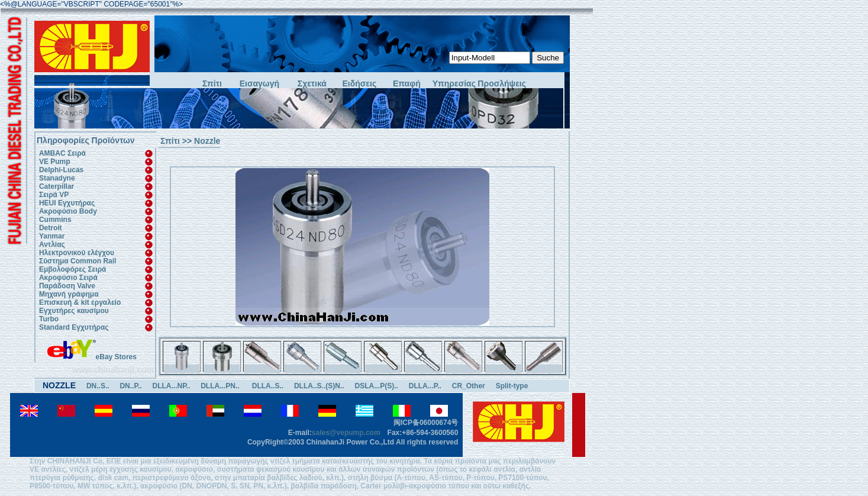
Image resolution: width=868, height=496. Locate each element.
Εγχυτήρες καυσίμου (74, 311)
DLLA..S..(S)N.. (319, 386)
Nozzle (207, 141)
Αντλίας (52, 244)
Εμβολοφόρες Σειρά (73, 269)
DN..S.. (98, 386)
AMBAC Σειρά (62, 153)
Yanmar (52, 236)
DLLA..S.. (268, 386)
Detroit (51, 228)
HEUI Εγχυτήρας (67, 203)
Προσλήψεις (501, 84)
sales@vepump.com (346, 433)
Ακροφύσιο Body (68, 211)
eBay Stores (92, 357)
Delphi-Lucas (61, 170)
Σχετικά (312, 84)
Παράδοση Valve (67, 286)
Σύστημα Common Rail (78, 261)
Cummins (55, 220)
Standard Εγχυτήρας (74, 327)
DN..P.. (130, 386)
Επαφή (407, 84)
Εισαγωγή (259, 84)
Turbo (49, 319)
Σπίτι (212, 84)
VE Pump (55, 162)
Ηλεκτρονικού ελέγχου (77, 253)
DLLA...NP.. (171, 386)
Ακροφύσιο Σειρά (68, 278)
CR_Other (469, 386)
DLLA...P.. (425, 386)
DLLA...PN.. (221, 386)
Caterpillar (57, 186)
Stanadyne (57, 178)
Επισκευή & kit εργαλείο (80, 302)
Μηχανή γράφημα (69, 294)
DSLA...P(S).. (377, 386)
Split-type (512, 386)
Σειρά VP (54, 195)
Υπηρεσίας (454, 84)
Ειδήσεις (360, 84)
